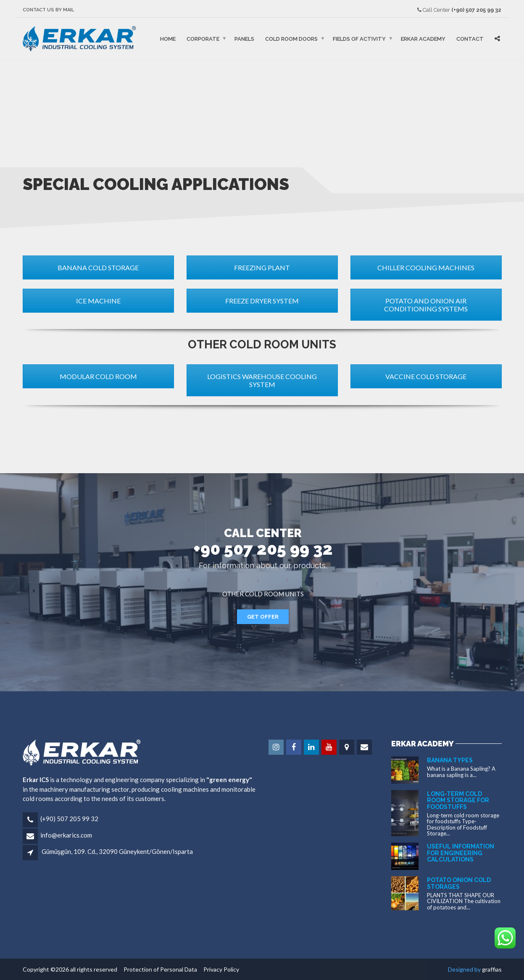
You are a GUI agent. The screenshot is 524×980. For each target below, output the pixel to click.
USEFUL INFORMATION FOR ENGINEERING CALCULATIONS (461, 853)
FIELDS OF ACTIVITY (359, 38)
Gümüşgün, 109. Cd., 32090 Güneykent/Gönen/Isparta (117, 851)
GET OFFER (263, 617)
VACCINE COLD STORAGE (426, 376)
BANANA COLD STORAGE (98, 267)
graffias (492, 969)
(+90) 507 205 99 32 (69, 819)
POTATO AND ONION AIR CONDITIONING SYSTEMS (426, 305)
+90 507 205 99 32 (263, 549)
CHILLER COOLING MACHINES (426, 267)
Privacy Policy (219, 969)
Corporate (203, 38)
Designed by (465, 969)
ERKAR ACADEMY (423, 38)
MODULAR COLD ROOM (98, 376)
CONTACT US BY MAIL (48, 10)
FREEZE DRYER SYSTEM (262, 301)
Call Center (459, 10)
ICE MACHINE (98, 301)
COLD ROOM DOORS (291, 38)
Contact (470, 38)
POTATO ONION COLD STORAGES (459, 883)
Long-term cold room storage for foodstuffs (458, 800)
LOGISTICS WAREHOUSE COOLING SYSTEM (262, 380)
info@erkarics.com (66, 835)
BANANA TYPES (450, 760)
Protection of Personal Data (158, 969)
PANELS (244, 38)
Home (168, 38)
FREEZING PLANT (262, 267)
